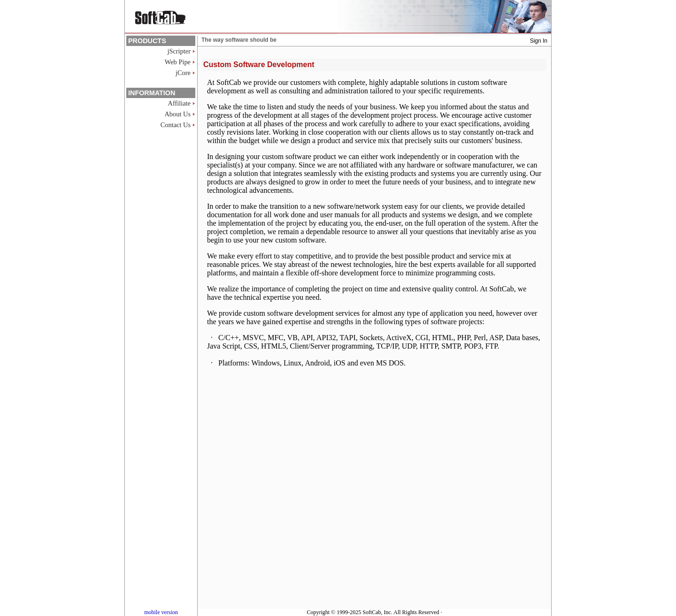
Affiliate (179, 103)
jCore (183, 73)
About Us (177, 114)
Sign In (539, 41)
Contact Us (176, 125)
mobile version (161, 612)
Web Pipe (178, 62)
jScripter (179, 51)
